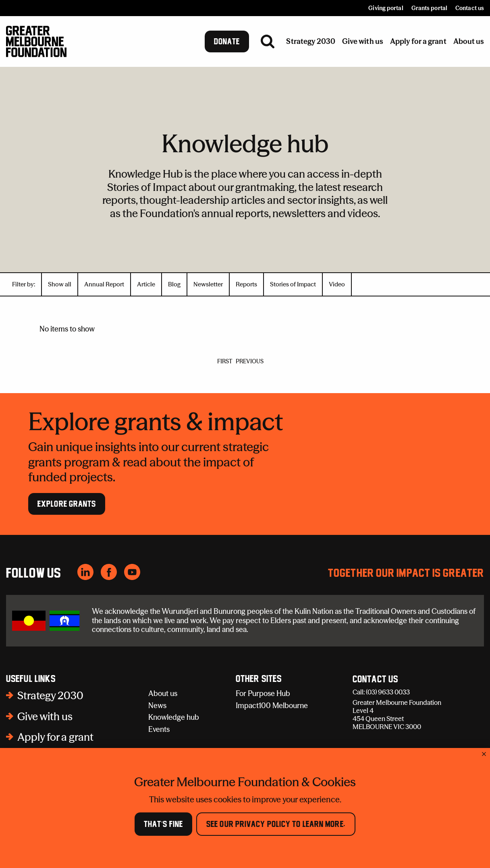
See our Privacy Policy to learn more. (276, 824)
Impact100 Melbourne (272, 705)
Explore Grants (67, 504)
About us (163, 693)
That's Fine (163, 824)
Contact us (470, 8)
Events (159, 729)
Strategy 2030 (50, 696)
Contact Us (375, 679)
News (157, 705)
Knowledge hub (174, 717)
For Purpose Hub (263, 693)
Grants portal (429, 8)
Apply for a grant (55, 737)
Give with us (45, 717)
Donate (227, 41)
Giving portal (386, 8)
